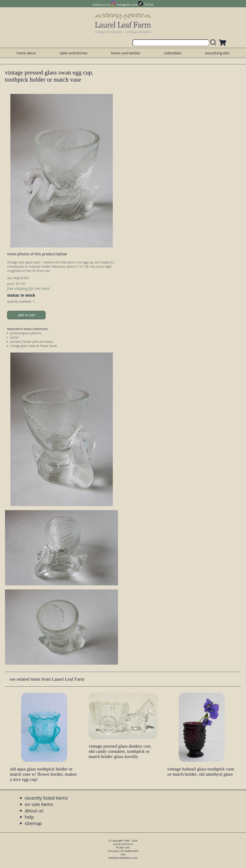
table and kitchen (74, 53)
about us (34, 810)
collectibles (173, 53)
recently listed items (46, 798)
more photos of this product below (37, 254)
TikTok (149, 5)
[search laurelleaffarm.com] (214, 43)
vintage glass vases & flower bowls (34, 346)
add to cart (26, 315)
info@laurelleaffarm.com (123, 858)
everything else (217, 53)
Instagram (124, 5)
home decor (26, 53)
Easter (15, 337)
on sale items (39, 804)
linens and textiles (126, 53)
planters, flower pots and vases (32, 342)
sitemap (33, 823)
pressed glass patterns (26, 333)
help (29, 817)
